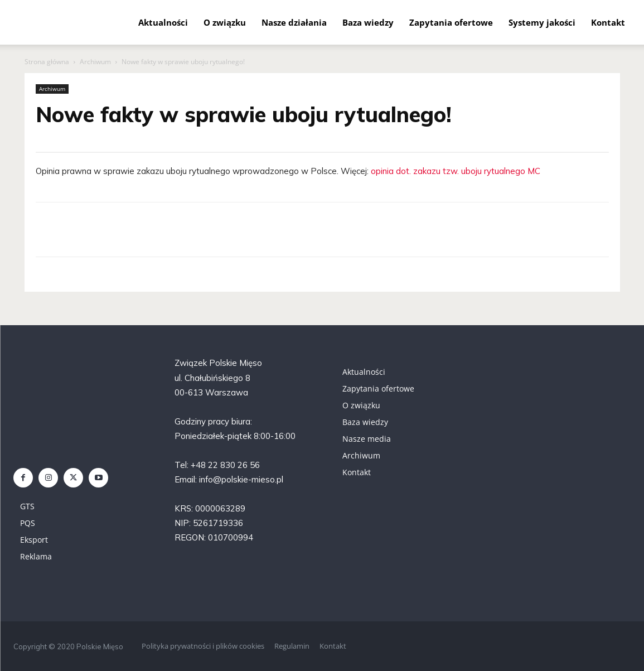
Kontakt (608, 22)
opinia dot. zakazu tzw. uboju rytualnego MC (456, 171)
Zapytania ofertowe (451, 22)
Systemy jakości (542, 22)
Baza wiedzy (368, 22)
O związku (225, 22)
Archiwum (95, 62)
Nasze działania (294, 22)
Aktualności (163, 22)
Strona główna (47, 62)
